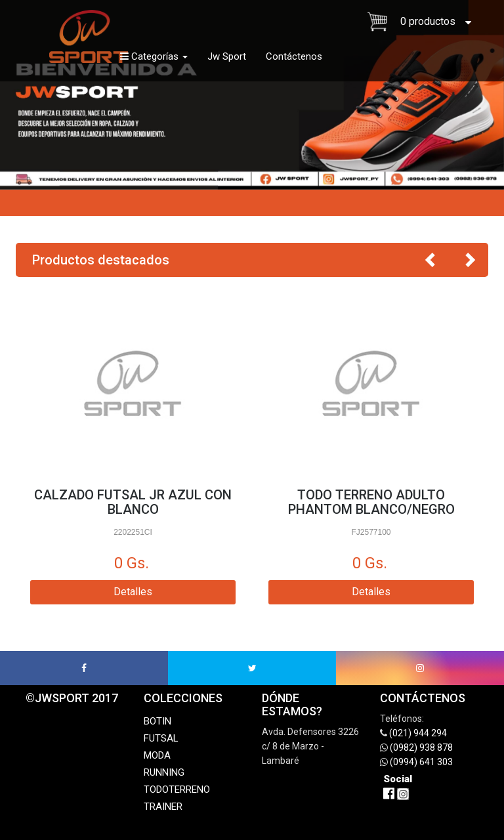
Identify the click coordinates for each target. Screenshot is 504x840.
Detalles (133, 592)
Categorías (154, 56)
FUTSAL (161, 738)
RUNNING (164, 772)
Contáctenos (294, 56)
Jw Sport (227, 56)
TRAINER (163, 807)
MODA (157, 755)
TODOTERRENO (177, 789)
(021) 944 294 (418, 733)
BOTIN (157, 721)
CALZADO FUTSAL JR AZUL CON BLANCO (133, 502)
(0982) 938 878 (421, 747)
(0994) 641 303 (421, 762)
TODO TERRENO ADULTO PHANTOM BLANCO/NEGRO (371, 502)
